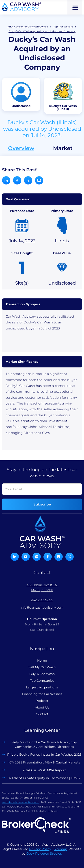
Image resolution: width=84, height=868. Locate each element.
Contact (42, 714)
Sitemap (60, 849)
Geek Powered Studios (44, 853)
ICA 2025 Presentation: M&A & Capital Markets (44, 762)
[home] (22, 7)
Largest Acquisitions (42, 687)
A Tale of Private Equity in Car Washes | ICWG (44, 778)
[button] (75, 7)
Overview (21, 148)
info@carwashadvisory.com (42, 608)
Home (42, 660)
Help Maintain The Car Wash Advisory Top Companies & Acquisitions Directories (44, 744)
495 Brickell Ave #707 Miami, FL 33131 (42, 587)
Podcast (42, 701)
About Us (42, 707)
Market (63, 148)
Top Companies (42, 681)
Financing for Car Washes (42, 694)
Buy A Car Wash (42, 674)
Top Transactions (63, 27)
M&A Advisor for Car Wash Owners (28, 27)
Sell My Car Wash (42, 667)
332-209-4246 (42, 600)
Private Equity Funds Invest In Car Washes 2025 (44, 755)
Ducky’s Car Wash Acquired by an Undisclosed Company (42, 31)
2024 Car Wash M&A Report (44, 770)
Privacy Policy (40, 849)
